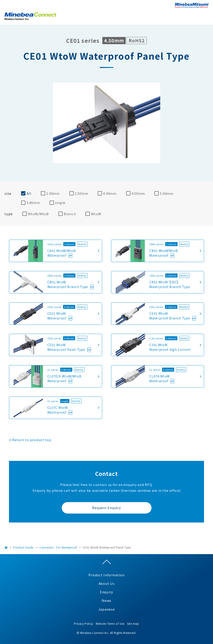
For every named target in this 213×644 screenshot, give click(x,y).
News (106, 600)
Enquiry (106, 592)
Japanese (107, 609)
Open (205, 15)
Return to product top (32, 440)
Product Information (106, 575)
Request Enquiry (106, 508)
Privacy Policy (83, 623)
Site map (133, 623)
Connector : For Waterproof (58, 547)
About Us (107, 583)
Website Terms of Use (110, 623)
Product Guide (23, 547)
